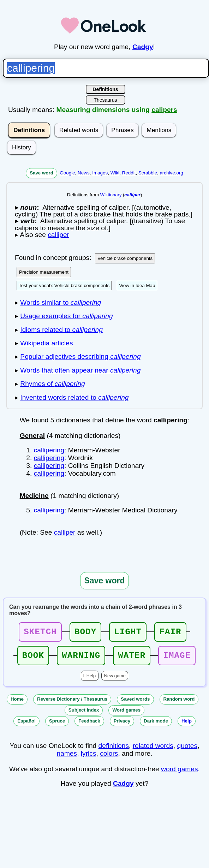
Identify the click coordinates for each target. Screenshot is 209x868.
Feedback (89, 725)
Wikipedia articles (46, 343)
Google (67, 173)
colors (109, 758)
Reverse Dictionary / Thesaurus (72, 703)
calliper (65, 532)
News (84, 173)
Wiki (115, 173)
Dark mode (156, 725)
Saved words (135, 703)
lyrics (89, 758)
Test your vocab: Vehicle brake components (64, 286)
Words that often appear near (80, 370)
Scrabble (148, 173)
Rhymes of (52, 384)
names (67, 758)
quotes (187, 750)
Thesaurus (105, 100)
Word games (126, 714)
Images (100, 173)
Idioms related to (61, 330)
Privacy (122, 725)
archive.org (171, 173)
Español (26, 725)
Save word (41, 173)
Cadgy (143, 47)
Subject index (84, 714)
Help (91, 680)
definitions (114, 750)
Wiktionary (111, 195)
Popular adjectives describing (80, 356)
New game (115, 680)
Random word (179, 703)
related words (153, 750)
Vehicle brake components (125, 258)
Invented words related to (74, 397)
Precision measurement (44, 272)
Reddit (129, 173)
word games (180, 773)
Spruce (57, 725)
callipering (49, 450)
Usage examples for (66, 316)
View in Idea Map (137, 286)
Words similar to (61, 302)
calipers (164, 110)
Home (17, 703)
